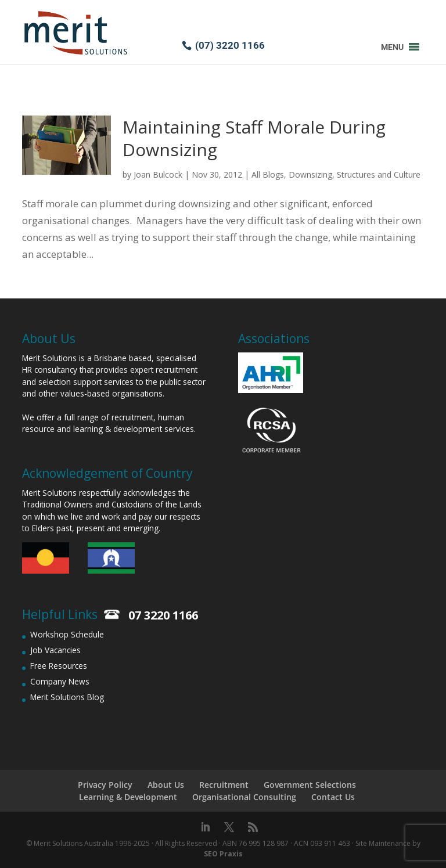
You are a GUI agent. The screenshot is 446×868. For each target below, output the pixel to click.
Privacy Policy (105, 785)
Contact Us (333, 797)
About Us (166, 785)
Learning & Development (128, 797)
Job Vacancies (55, 650)
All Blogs (268, 174)
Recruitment (224, 785)
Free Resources (59, 666)
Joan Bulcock (158, 174)
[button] (392, 47)
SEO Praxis (223, 854)
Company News (60, 681)
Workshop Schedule (67, 634)
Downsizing (310, 174)
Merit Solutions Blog (67, 697)
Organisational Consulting (244, 797)
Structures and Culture (379, 174)
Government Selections (310, 785)
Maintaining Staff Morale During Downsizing (254, 138)
